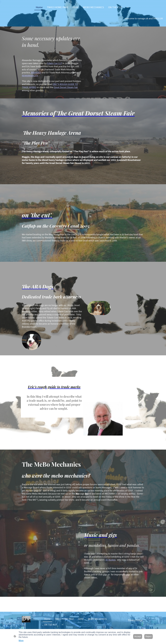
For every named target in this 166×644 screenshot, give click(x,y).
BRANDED (36, 73)
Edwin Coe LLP (55, 63)
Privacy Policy (135, 620)
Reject (149, 636)
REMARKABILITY (30, 76)
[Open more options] (128, 7)
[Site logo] (26, 619)
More (21, 641)
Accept (138, 636)
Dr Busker (111, 560)
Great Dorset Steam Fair (66, 87)
